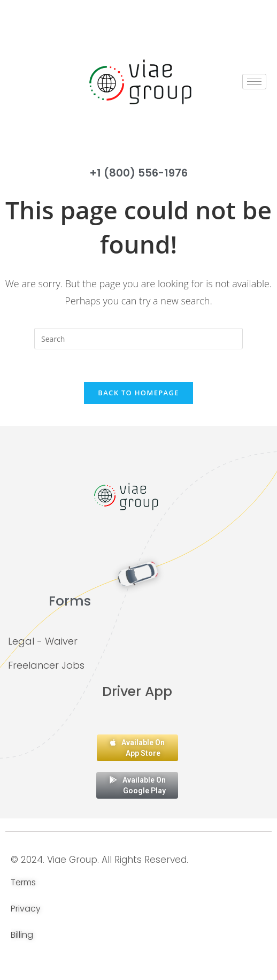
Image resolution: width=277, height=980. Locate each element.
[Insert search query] (138, 339)
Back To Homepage (138, 393)
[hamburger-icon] (254, 82)
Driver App (137, 691)
